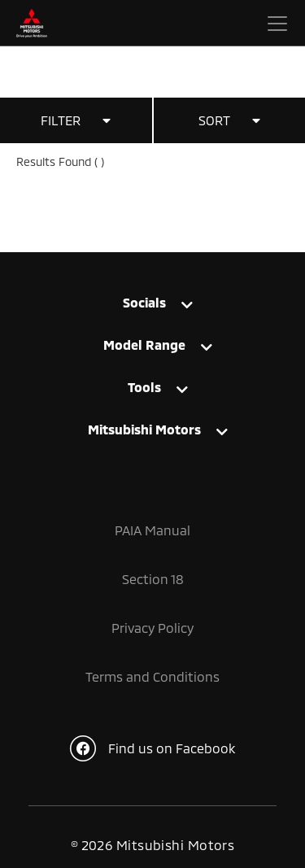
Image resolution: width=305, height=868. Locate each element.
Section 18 (153, 579)
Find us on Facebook (152, 748)
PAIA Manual (152, 530)
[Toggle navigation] (277, 24)
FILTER (76, 120)
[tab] (152, 302)
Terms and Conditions (152, 676)
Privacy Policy (152, 628)
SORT (229, 120)
